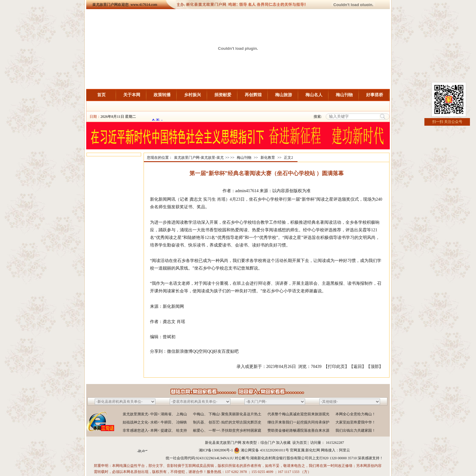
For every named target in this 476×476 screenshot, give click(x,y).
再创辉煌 (253, 95)
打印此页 (336, 367)
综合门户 (268, 443)
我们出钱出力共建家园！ (355, 430)
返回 (358, 367)
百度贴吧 (230, 351)
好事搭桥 (375, 95)
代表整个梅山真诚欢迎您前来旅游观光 (298, 414)
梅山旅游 (284, 95)
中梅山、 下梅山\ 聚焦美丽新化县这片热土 (227, 414)
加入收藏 (283, 443)
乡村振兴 (192, 95)
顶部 (375, 367)
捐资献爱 (223, 95)
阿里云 (345, 450)
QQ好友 (214, 351)
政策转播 (162, 95)
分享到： (158, 351)
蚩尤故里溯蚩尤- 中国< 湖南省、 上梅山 (155, 414)
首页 (101, 95)
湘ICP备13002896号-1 (216, 450)
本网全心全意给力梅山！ (355, 414)
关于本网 (132, 95)
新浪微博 (184, 351)
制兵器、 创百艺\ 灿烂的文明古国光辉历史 (227, 422)
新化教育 (268, 158)
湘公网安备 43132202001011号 (265, 450)
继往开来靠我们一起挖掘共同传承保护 (298, 422)
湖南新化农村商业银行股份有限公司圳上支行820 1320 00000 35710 (303, 458)
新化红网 (313, 450)
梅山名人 (314, 95)
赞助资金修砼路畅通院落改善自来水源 (298, 430)
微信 (171, 351)
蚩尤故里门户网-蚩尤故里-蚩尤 (199, 158)
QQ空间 (200, 351)
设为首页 (300, 443)
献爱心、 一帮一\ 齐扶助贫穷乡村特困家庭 (227, 430)
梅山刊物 (344, 95)
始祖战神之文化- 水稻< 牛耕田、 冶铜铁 (155, 422)
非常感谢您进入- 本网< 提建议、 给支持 (155, 430)
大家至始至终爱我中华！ (355, 422)
